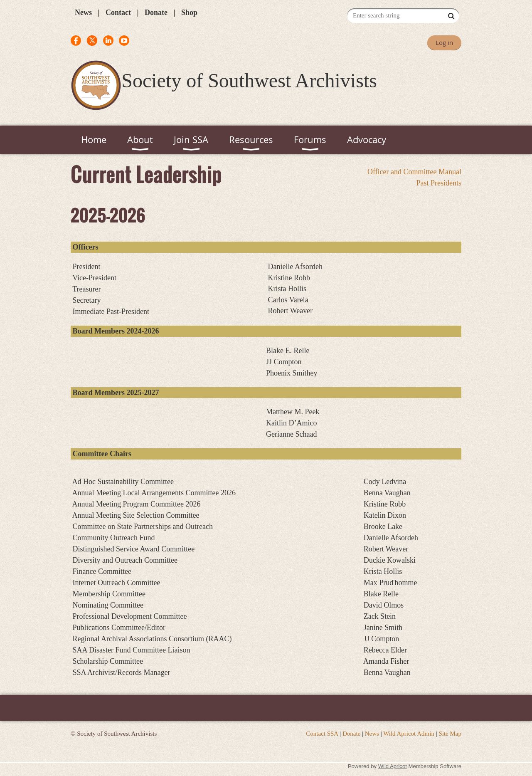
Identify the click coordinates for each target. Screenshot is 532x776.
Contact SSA (322, 734)
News (83, 12)
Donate (156, 12)
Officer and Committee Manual (414, 172)
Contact (118, 12)
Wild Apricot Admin (409, 734)
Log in (444, 42)
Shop (189, 12)
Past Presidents (439, 183)
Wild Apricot (393, 766)
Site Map (450, 734)
